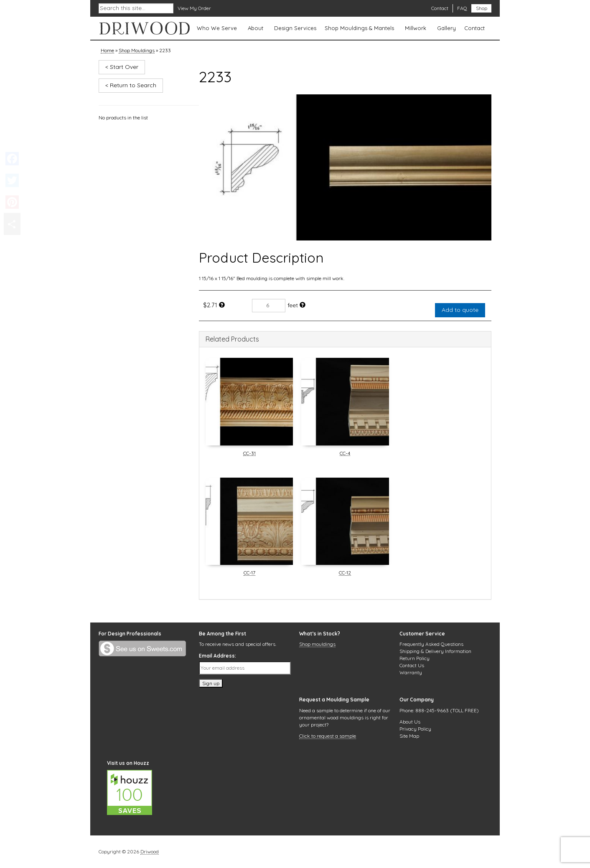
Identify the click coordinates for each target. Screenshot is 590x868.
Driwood (150, 852)
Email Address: (217, 656)
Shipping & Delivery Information (435, 651)
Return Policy (415, 658)
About (256, 28)
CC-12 (345, 573)
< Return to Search (131, 85)
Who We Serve (217, 28)
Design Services (295, 28)
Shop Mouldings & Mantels (359, 28)
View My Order (194, 8)
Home (107, 51)
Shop (482, 8)
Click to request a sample (328, 736)
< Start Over (122, 67)
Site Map (409, 736)
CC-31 (249, 454)
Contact (440, 8)
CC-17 (249, 573)
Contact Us (412, 665)
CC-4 (345, 454)
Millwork (416, 28)
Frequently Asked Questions (431, 644)
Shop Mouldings (137, 51)
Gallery (446, 28)
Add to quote (460, 310)
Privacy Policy (415, 729)
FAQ (462, 8)
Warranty (411, 672)
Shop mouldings (317, 645)
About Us (410, 722)
